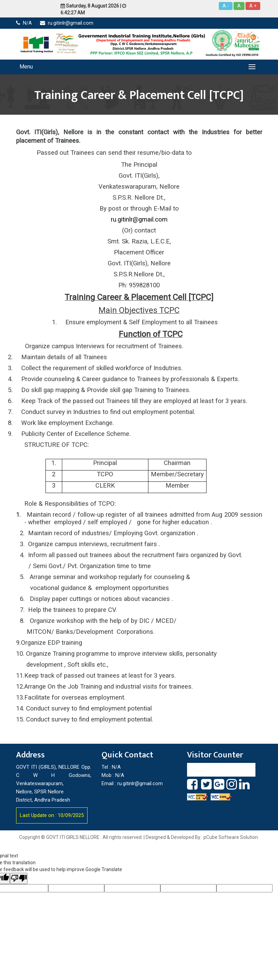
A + (253, 6)
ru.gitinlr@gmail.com (67, 23)
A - (226, 6)
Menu (26, 67)
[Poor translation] (19, 878)
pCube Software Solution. (231, 837)
